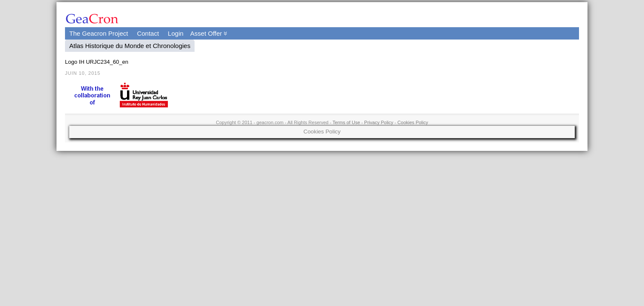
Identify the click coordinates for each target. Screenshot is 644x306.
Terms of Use (346, 122)
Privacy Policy (378, 122)
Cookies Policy (413, 122)
